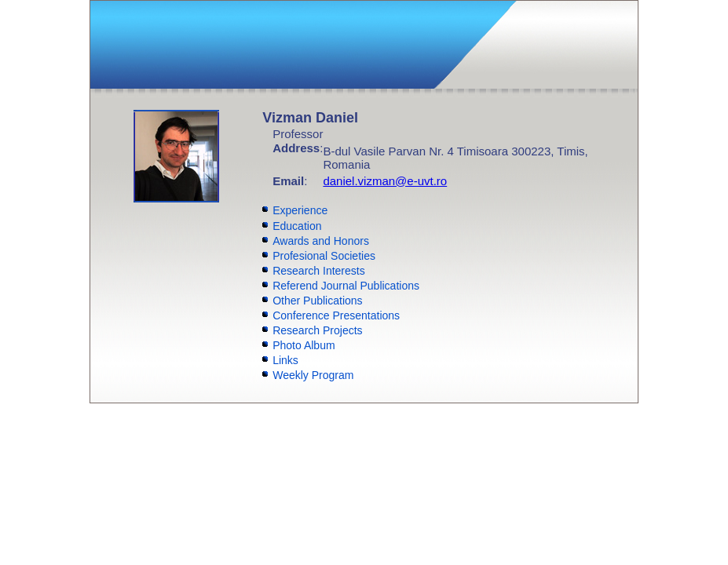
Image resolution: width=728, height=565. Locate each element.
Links (285, 360)
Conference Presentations (336, 315)
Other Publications (317, 301)
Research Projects (317, 330)
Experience (300, 210)
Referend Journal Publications (346, 286)
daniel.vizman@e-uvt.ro (385, 181)
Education (297, 226)
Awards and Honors (321, 241)
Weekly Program (313, 375)
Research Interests (319, 271)
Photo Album (304, 345)
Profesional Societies (324, 256)
